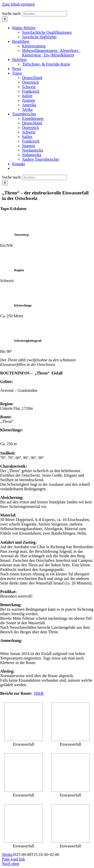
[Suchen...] (45, 14)
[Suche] (5, 19)
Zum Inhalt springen (18, 4)
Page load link (14, 859)
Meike (7, 855)
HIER (39, 693)
